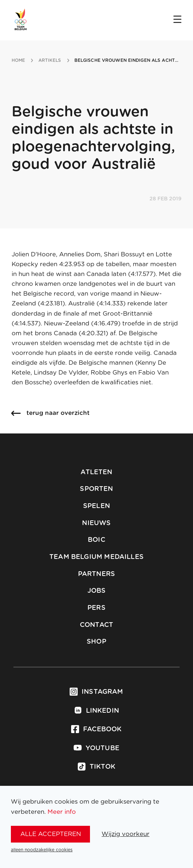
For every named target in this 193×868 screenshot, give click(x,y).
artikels (50, 60)
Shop (96, 642)
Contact (96, 625)
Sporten (96, 489)
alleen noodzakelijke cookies (42, 850)
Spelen (96, 506)
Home (18, 60)
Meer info (62, 812)
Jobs (97, 591)
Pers (96, 608)
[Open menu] (177, 20)
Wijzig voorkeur (126, 834)
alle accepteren (51, 834)
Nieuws (96, 523)
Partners (96, 574)
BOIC (96, 540)
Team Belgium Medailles (96, 557)
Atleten (96, 472)
